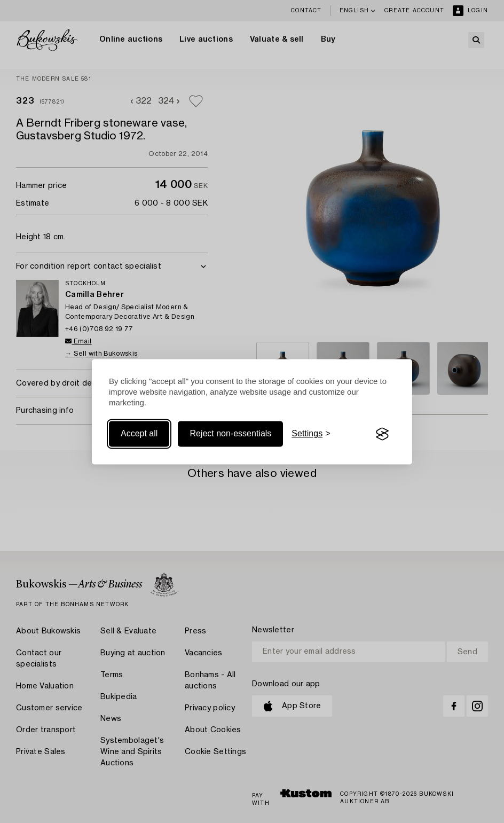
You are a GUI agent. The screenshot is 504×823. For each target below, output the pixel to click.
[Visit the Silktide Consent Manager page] (382, 434)
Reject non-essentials (230, 434)
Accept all (139, 434)
